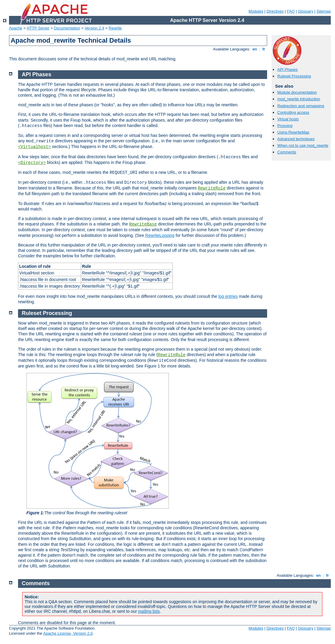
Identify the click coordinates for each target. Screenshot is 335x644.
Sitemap (324, 11)
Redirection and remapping (301, 106)
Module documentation (297, 92)
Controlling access (293, 112)
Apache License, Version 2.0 (68, 633)
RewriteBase (143, 224)
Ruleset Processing (294, 76)
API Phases (288, 70)
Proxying (285, 126)
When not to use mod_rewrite (303, 145)
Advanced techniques (296, 139)
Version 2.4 (94, 28)
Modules (256, 11)
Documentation (67, 28)
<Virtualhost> (34, 147)
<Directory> (32, 163)
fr (264, 49)
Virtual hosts (288, 119)
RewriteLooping (160, 235)
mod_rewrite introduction (299, 99)
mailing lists (149, 611)
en (255, 49)
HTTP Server (38, 28)
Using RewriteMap (293, 132)
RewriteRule (212, 188)
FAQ (291, 11)
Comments (287, 152)
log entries (228, 296)
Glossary (305, 11)
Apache (16, 28)
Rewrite (115, 28)
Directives (275, 11)
